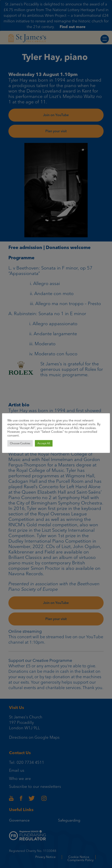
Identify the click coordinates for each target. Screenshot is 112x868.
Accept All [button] (44, 443)
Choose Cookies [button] (20, 443)
